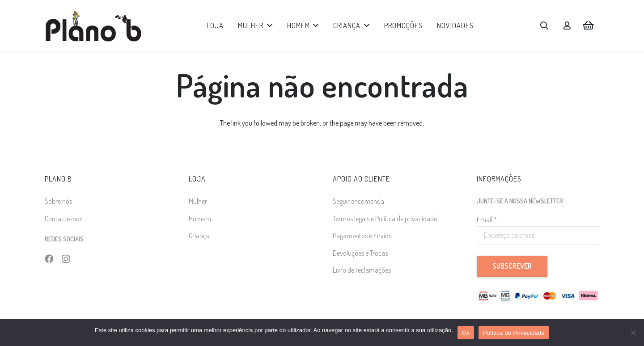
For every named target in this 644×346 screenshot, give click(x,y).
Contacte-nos (64, 219)
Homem (200, 219)
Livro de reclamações (362, 270)
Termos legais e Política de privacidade (385, 219)
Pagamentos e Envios (362, 236)
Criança (199, 236)
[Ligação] (567, 25)
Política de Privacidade (514, 333)
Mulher (198, 201)
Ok (466, 333)
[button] (268, 25)
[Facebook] (49, 259)
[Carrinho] (589, 25)
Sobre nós (58, 201)
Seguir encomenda (358, 201)
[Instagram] (66, 259)
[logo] (93, 26)
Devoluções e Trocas (360, 253)
